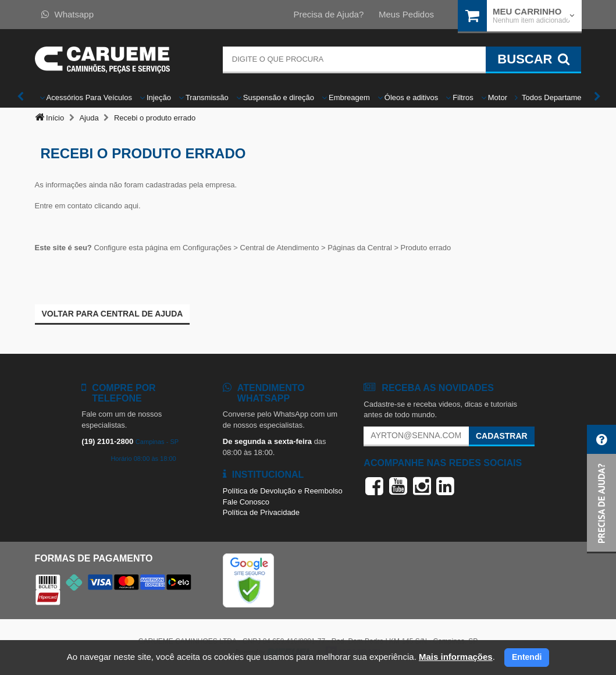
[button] (601, 489)
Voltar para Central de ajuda (113, 314)
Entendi (527, 657)
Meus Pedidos (406, 14)
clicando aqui (116, 206)
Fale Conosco (246, 502)
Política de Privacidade (261, 512)
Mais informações (456, 657)
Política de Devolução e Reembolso (283, 491)
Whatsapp (68, 14)
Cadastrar (502, 436)
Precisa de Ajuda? (328, 14)
